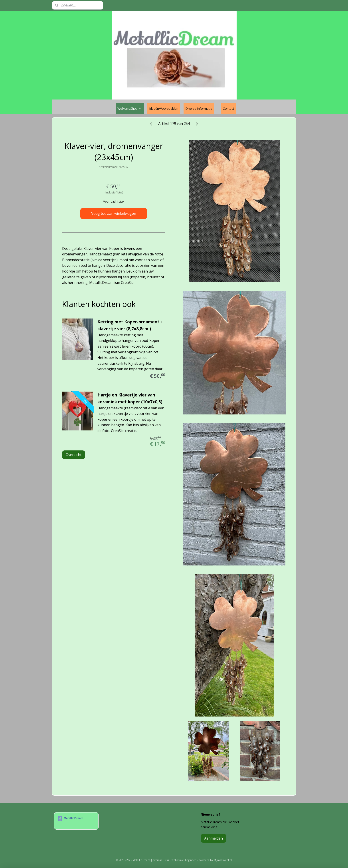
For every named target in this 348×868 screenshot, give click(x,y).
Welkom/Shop (130, 108)
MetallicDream (70, 818)
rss (167, 860)
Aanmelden (214, 838)
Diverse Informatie (199, 108)
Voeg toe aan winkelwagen (114, 213)
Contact (228, 108)
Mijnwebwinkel (223, 860)
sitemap (158, 860)
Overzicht (74, 455)
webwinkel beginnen (184, 860)
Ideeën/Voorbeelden (164, 108)
